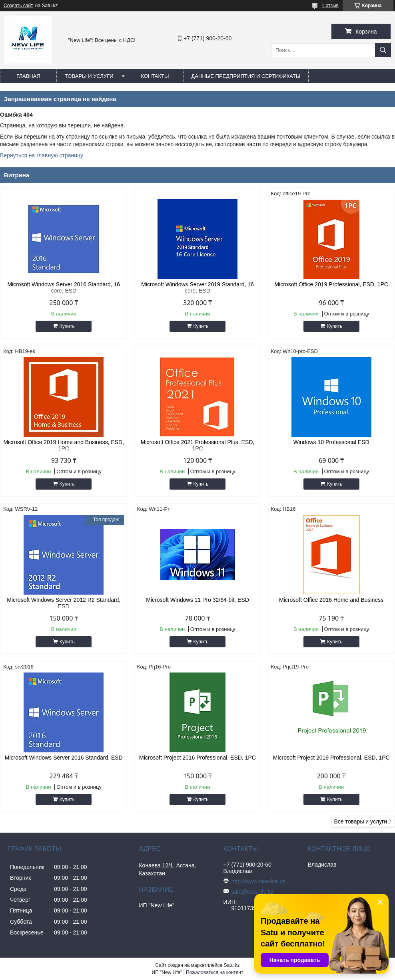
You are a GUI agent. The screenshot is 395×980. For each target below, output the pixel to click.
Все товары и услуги (360, 821)
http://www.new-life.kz (258, 881)
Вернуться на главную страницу (42, 155)
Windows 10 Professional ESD (331, 442)
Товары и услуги (89, 76)
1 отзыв (330, 6)
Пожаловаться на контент (214, 972)
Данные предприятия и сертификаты (246, 76)
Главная (28, 76)
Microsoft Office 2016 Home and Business (331, 600)
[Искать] (383, 50)
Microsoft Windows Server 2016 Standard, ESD (64, 758)
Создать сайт (18, 6)
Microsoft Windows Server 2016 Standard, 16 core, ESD (64, 288)
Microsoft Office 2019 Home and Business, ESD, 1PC (64, 445)
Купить (67, 326)
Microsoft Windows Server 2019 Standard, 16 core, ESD (197, 288)
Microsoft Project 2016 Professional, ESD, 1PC (197, 758)
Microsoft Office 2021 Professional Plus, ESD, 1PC (198, 445)
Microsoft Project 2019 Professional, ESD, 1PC (331, 758)
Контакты (155, 76)
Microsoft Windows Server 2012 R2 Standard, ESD (64, 603)
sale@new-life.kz (253, 892)
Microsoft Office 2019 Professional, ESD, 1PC (331, 284)
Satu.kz (231, 965)
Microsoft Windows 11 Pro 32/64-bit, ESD (197, 600)
